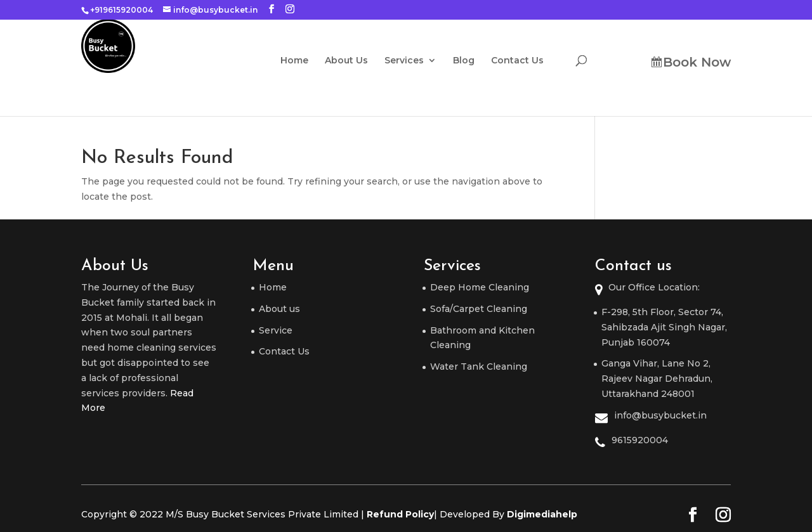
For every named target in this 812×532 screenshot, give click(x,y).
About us (279, 309)
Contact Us (529, 61)
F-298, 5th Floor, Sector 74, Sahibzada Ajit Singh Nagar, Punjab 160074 (664, 327)
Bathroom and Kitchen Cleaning (482, 338)
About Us (358, 61)
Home (306, 61)
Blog (475, 61)
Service (276, 330)
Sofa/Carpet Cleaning (479, 309)
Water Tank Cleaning (479, 367)
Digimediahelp (542, 514)
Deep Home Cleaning (480, 287)
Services (416, 61)
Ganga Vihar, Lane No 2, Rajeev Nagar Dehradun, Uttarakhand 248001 (657, 379)
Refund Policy (400, 514)
